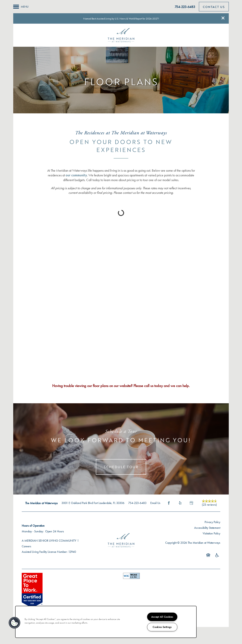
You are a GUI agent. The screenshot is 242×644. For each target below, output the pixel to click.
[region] (106, 622)
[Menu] (21, 7)
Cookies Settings (162, 627)
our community (76, 175)
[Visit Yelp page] (180, 503)
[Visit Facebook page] (169, 503)
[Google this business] (192, 503)
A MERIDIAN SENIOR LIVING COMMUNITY (49, 541)
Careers (26, 546)
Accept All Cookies (162, 617)
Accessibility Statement (207, 528)
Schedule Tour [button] (121, 467)
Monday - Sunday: (33, 531)
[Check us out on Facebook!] (235, 38)
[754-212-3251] (235, 18)
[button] (223, 18)
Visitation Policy (211, 533)
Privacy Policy (212, 522)
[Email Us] (235, 28)
